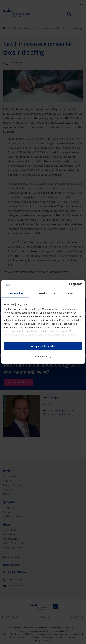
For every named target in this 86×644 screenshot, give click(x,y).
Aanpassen (43, 357)
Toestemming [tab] (15, 293)
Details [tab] (43, 293)
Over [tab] (71, 293)
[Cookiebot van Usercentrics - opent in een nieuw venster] (69, 285)
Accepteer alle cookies (43, 346)
